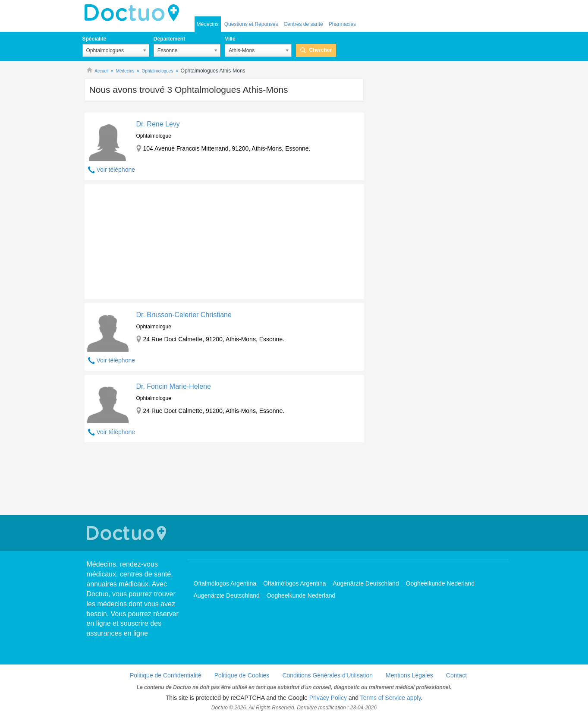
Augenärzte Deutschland (366, 583)
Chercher (320, 50)
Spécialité (94, 39)
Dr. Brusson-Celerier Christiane (184, 315)
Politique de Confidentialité (166, 675)
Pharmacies (342, 24)
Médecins (208, 24)
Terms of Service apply (391, 698)
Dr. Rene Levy (158, 124)
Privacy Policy (328, 698)
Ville (230, 39)
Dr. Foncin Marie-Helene (173, 386)
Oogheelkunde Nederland (440, 583)
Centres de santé (303, 24)
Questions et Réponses (251, 24)
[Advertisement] (151, 239)
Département (169, 39)
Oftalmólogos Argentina (225, 583)
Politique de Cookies (242, 675)
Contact (456, 675)
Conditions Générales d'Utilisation (327, 675)
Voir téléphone (116, 170)
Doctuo (134, 13)
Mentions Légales (409, 675)
